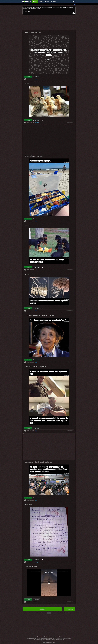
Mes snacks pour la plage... (34, 156)
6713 (45, 613)
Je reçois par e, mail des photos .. (36, 367)
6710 (57, 613)
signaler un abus (70, 79)
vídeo (39, 4)
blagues (24, 4)
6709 (61, 613)
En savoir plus (26, 11)
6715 (37, 613)
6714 (41, 613)
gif (28, 4)
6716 (33, 613)
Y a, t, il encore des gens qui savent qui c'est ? (40, 315)
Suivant (42, 609)
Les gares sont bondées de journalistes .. (39, 462)
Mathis (36, 431)
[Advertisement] (49, 23)
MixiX (36, 311)
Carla (36, 79)
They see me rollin (31, 567)
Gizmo (36, 362)
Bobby (36, 221)
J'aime (28, 77)
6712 (49, 613)
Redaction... (29, 505)
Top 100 (41, 2)
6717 (30, 613)
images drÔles (33, 4)
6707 (68, 613)
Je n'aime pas (36, 77)
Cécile (36, 500)
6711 (53, 613)
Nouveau (47, 2)
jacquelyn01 (37, 123)
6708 (65, 613)
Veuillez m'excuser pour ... (34, 33)
